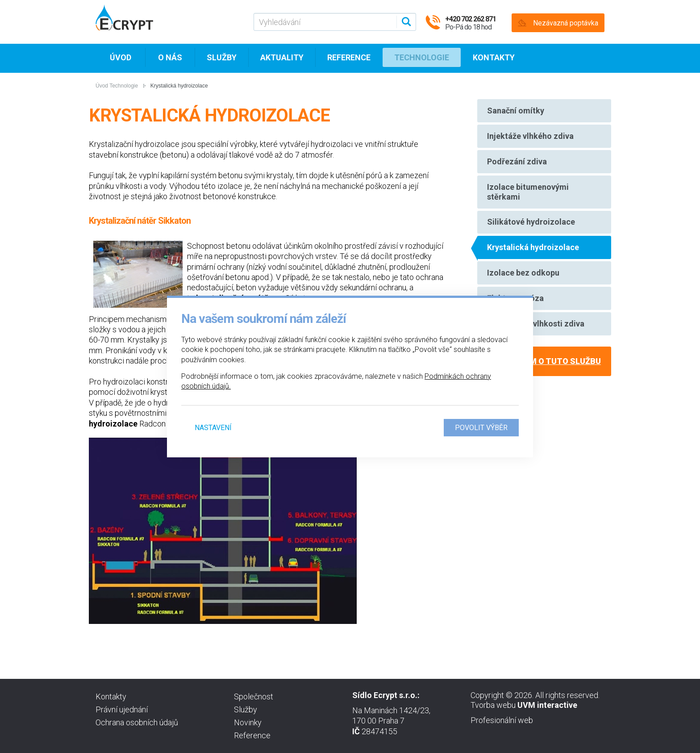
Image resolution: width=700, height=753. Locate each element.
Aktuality (282, 58)
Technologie (422, 58)
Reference (349, 58)
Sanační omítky (516, 111)
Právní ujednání (122, 709)
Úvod (121, 58)
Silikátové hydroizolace (531, 230)
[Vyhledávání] (335, 22)
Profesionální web (502, 720)
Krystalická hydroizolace (533, 257)
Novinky (248, 722)
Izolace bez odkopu (524, 285)
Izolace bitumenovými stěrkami (528, 198)
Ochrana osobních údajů (137, 722)
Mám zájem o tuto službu (544, 378)
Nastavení (213, 428)
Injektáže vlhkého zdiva (531, 139)
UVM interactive (547, 705)
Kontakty (494, 58)
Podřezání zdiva (517, 166)
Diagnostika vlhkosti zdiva (536, 339)
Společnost (254, 697)
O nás (170, 58)
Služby (222, 58)
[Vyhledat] (405, 22)
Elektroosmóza (516, 312)
